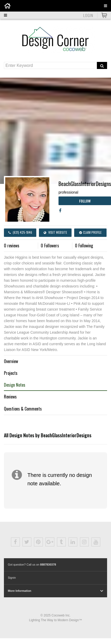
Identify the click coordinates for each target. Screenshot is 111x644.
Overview (11, 361)
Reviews (10, 397)
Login (88, 15)
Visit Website (55, 232)
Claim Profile (90, 232)
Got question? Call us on (32, 565)
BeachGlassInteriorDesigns (85, 184)
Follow (85, 201)
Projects (11, 373)
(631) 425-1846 (20, 232)
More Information (20, 591)
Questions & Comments (23, 409)
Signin (12, 578)
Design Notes (15, 385)
